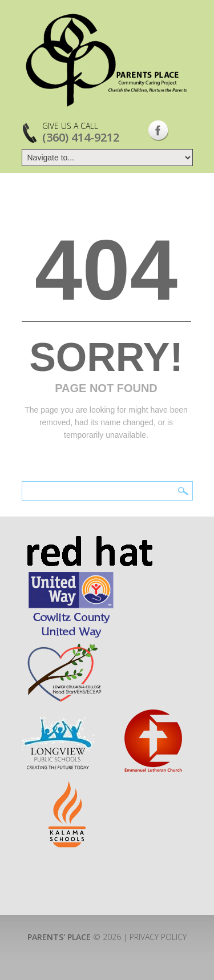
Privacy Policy (158, 937)
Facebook (158, 131)
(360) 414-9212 (81, 137)
